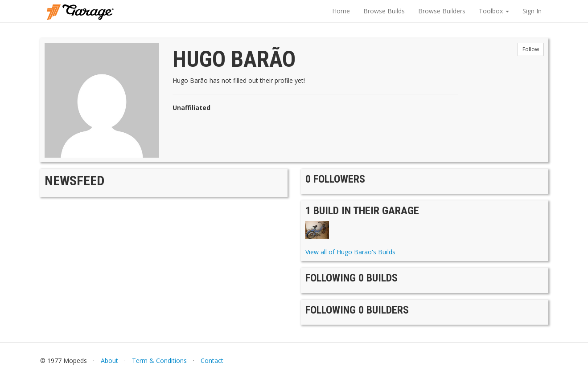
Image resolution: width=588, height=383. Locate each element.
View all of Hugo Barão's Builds (350, 252)
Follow (531, 49)
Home (341, 11)
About (109, 361)
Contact (212, 361)
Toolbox (494, 11)
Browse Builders (442, 11)
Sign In (532, 11)
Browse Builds (384, 11)
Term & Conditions (159, 361)
